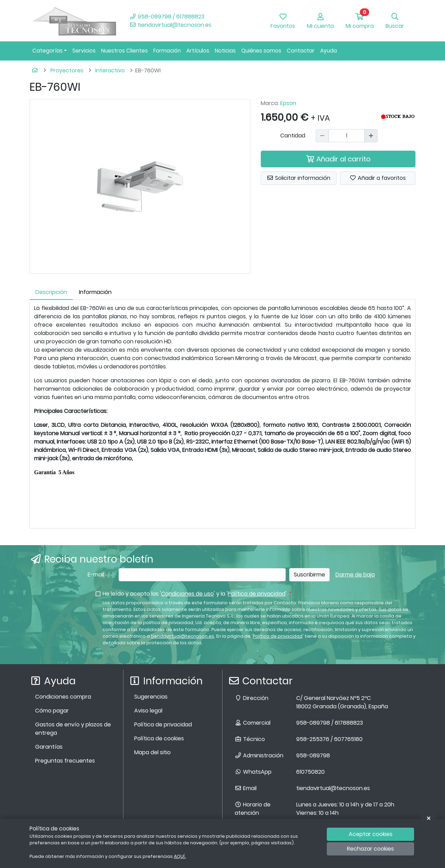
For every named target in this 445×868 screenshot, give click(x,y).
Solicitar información (298, 178)
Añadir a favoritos (378, 178)
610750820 (310, 772)
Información (95, 292)
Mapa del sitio (152, 752)
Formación (167, 51)
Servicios (84, 51)
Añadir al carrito (338, 159)
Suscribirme (309, 575)
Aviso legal (148, 711)
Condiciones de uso (187, 594)
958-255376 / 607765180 (329, 739)
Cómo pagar (52, 711)
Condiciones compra (63, 697)
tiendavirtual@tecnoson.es (170, 25)
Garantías (49, 747)
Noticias (225, 51)
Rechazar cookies (370, 849)
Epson (288, 103)
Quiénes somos (261, 51)
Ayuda (329, 51)
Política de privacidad (257, 594)
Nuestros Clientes (124, 51)
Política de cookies (159, 738)
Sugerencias (151, 697)
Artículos (198, 51)
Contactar (301, 51)
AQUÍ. (180, 856)
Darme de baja (355, 575)
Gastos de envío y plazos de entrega (73, 729)
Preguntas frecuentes (65, 761)
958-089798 (313, 755)
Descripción (51, 292)
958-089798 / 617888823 (167, 17)
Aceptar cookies (371, 834)
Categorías (47, 51)
